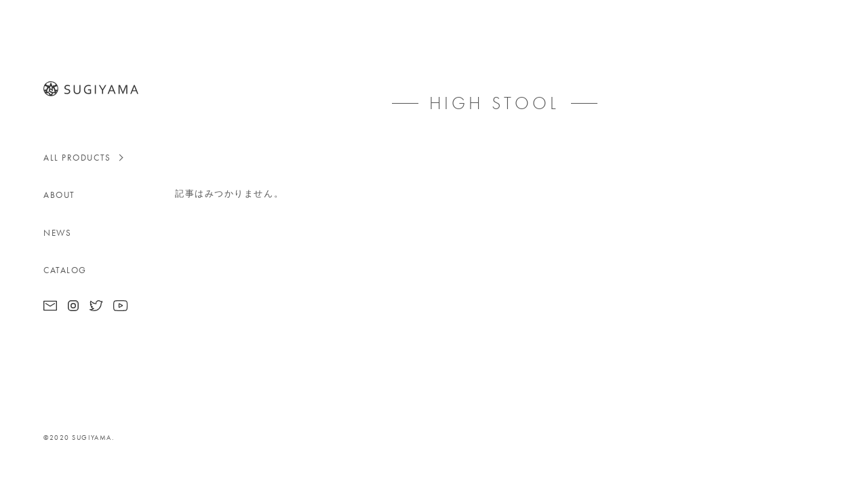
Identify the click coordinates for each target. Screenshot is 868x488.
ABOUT (59, 195)
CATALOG (65, 270)
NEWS (57, 233)
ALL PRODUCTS (77, 158)
